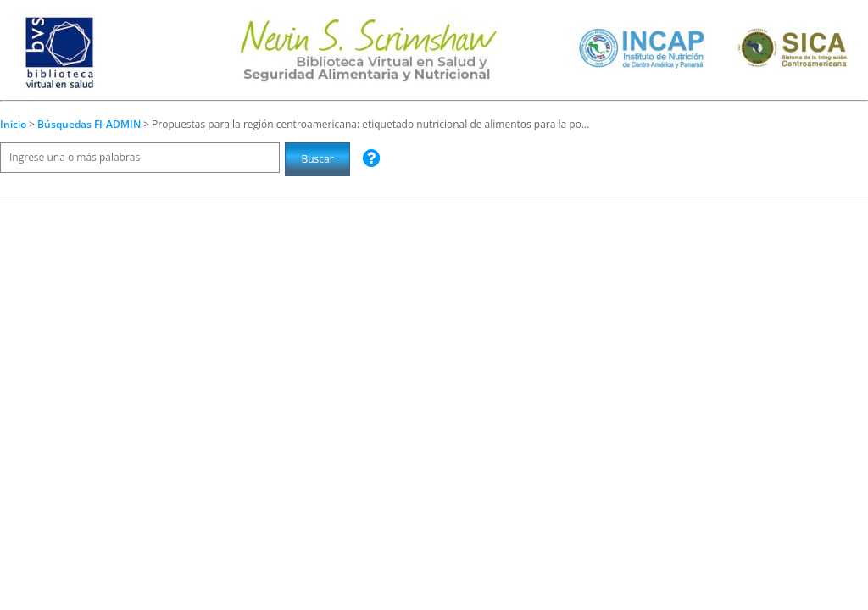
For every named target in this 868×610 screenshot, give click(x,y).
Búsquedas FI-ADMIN (90, 124)
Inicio (13, 124)
